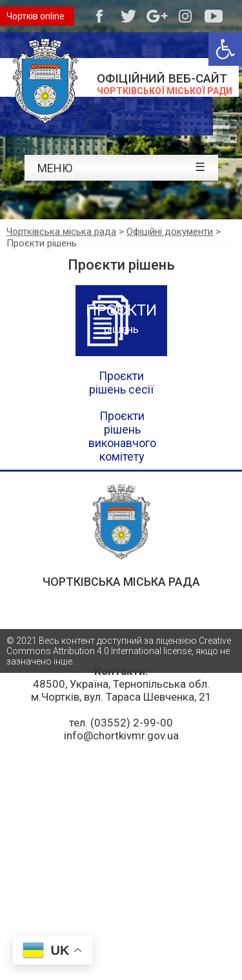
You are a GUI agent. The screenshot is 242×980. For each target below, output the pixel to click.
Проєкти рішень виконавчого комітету (122, 436)
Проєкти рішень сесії (121, 383)
